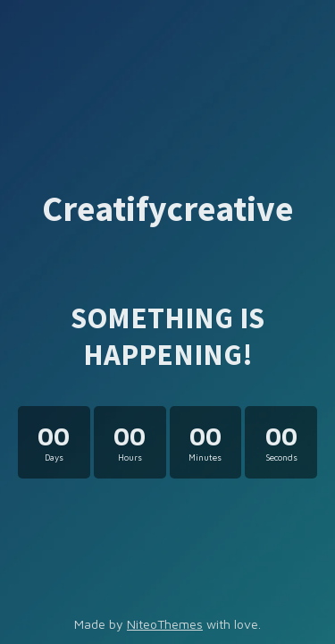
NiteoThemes (165, 624)
